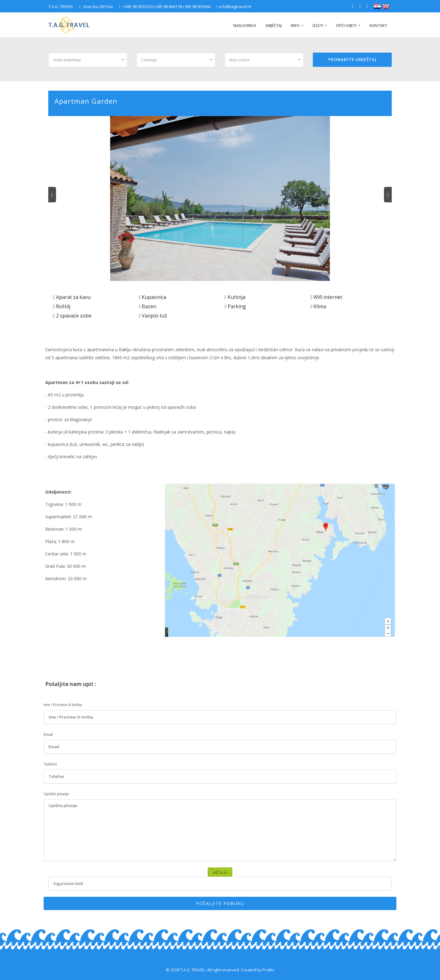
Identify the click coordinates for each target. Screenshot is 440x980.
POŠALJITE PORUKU (220, 903)
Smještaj (274, 26)
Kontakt (378, 26)
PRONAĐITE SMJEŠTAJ (352, 59)
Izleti (318, 26)
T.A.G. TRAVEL (61, 6)
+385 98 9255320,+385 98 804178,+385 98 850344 (165, 6)
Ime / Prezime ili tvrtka (63, 705)
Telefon (50, 764)
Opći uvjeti (347, 26)
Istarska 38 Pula (96, 6)
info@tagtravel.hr (234, 6)
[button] (88, 60)
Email (48, 734)
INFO (296, 26)
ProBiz (268, 970)
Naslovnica (245, 26)
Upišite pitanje (56, 794)
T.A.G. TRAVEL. (193, 970)
